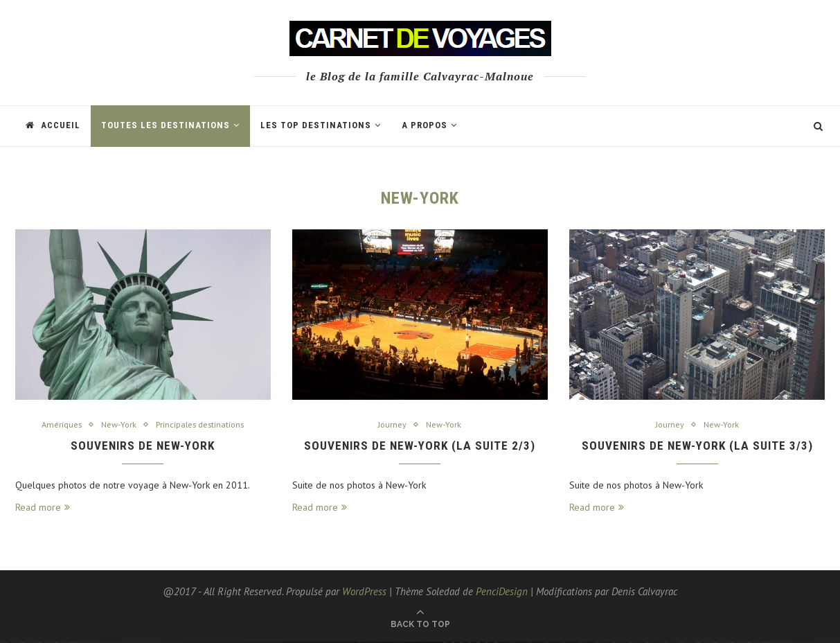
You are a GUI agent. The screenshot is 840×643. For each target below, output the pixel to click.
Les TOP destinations (316, 125)
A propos (425, 125)
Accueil (53, 125)
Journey (391, 425)
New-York (117, 425)
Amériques (58, 425)
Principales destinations (202, 425)
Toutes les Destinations (166, 125)
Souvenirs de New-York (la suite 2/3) (420, 447)
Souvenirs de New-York (143, 447)
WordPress (364, 593)
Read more (43, 509)
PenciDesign (502, 593)
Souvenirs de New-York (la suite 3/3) (697, 447)
